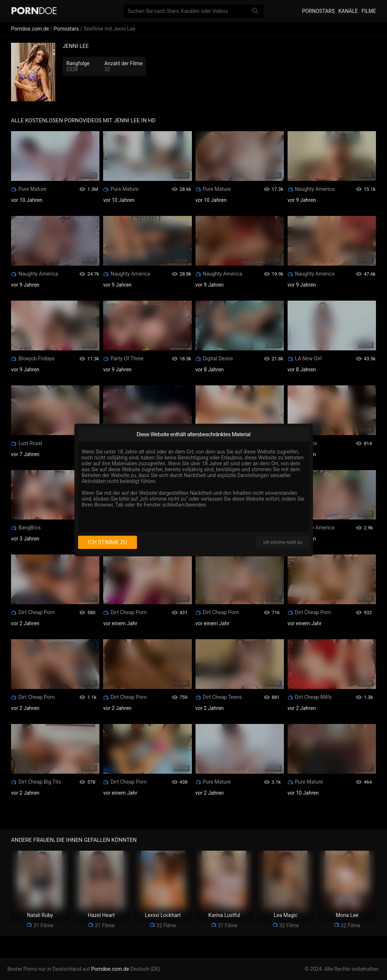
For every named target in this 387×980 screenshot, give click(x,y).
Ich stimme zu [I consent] (107, 542)
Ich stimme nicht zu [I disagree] (282, 542)
